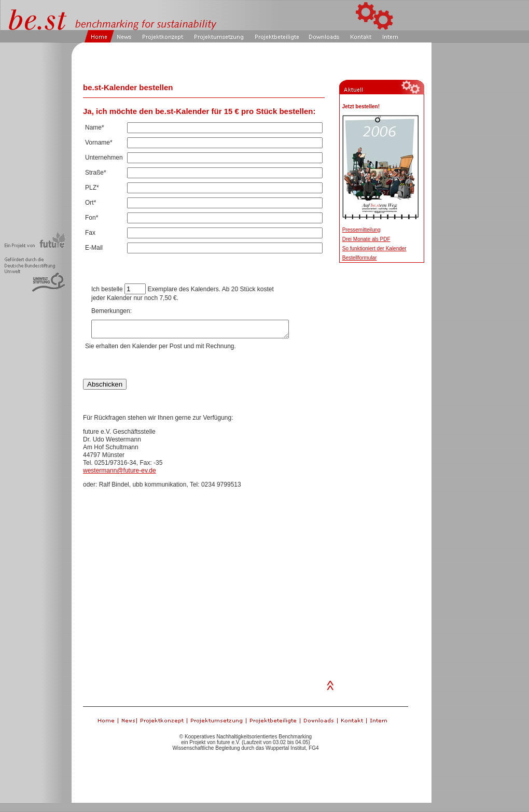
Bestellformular (360, 258)
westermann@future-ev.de (120, 474)
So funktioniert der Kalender (374, 248)
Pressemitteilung (361, 230)
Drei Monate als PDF (366, 239)
